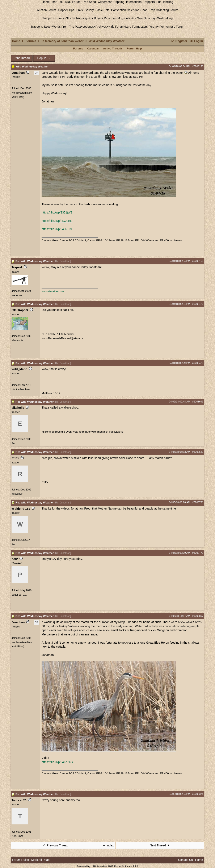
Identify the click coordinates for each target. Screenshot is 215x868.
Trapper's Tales (41, 27)
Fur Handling (165, 2)
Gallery (89, 10)
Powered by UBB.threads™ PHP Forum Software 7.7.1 (107, 867)
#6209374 (198, 794)
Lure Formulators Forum (141, 27)
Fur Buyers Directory (102, 18)
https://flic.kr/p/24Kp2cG (57, 762)
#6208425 (198, 363)
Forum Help (134, 49)
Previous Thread (55, 845)
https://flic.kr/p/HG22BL (57, 221)
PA (13, 444)
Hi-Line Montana (21, 389)
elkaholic (18, 408)
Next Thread (160, 845)
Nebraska (17, 295)
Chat (144, 10)
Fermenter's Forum (172, 27)
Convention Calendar (125, 10)
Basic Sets (102, 10)
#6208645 (198, 402)
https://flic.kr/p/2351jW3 (57, 212)
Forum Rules (20, 860)
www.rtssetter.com (53, 291)
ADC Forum (73, 2)
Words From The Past (66, 27)
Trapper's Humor (53, 18)
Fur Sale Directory (144, 18)
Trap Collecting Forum (163, 10)
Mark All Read (40, 860)
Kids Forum (116, 27)
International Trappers (140, 2)
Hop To (44, 58)
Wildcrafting (165, 18)
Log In (196, 41)
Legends (88, 27)
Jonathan (18, 73)
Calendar (93, 49)
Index (108, 845)
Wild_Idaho (19, 369)
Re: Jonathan (63, 261)
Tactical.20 (19, 800)
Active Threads (113, 49)
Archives (101, 27)
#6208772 (198, 553)
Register (179, 41)
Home (46, 2)
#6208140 (198, 66)
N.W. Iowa (17, 836)
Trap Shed (89, 2)
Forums (31, 41)
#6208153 (198, 261)
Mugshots (124, 18)
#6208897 (198, 616)
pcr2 (15, 559)
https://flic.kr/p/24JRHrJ (57, 229)
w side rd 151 (21, 509)
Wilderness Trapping (111, 2)
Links (79, 10)
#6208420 (198, 304)
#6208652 (198, 452)
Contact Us (186, 860)
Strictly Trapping (76, 18)
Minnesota (17, 340)
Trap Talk (57, 2)
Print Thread (22, 58)
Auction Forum (47, 10)
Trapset (17, 267)
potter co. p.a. (19, 595)
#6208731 (198, 502)
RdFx (15, 458)
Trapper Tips (66, 10)
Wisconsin (17, 494)
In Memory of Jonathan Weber (63, 41)
